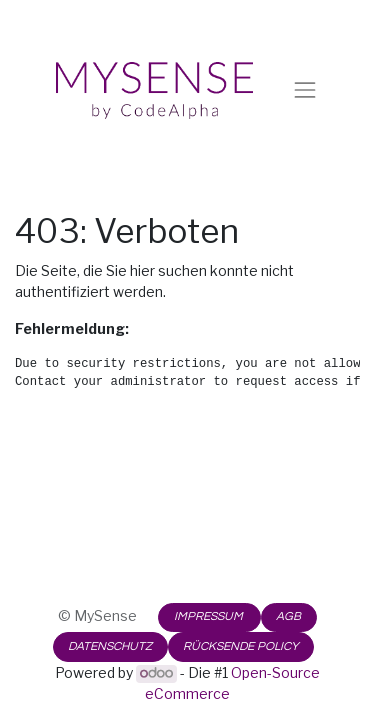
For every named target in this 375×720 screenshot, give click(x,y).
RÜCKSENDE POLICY (241, 646)
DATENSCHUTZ (110, 646)
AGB (288, 616)
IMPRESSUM (210, 616)
